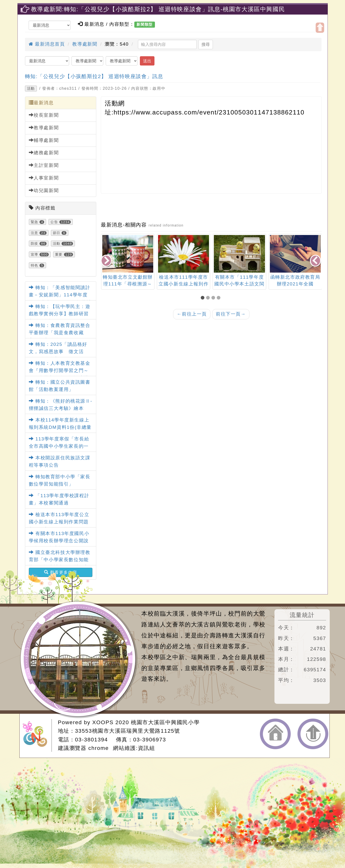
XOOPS (103, 722)
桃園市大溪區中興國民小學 (165, 722)
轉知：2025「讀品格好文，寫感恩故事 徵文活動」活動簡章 (58, 352)
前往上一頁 (192, 314)
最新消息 (41, 103)
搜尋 (206, 44)
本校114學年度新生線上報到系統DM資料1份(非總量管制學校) (60, 427)
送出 (147, 61)
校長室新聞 (44, 115)
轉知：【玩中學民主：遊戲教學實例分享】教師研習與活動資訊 (60, 314)
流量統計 (302, 615)
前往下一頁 (231, 314)
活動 (31, 89)
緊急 (35, 222)
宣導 (35, 254)
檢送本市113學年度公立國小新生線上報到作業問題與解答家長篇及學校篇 (59, 522)
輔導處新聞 (44, 140)
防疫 (35, 243)
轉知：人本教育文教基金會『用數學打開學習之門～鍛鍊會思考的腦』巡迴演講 (60, 371)
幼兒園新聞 (44, 190)
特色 (35, 265)
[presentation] (107, 261)
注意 (35, 233)
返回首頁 (275, 734)
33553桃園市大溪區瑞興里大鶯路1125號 (127, 731)
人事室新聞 (44, 178)
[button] (203, 298)
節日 (57, 233)
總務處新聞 (44, 153)
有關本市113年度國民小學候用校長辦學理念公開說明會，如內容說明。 (59, 541)
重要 (59, 254)
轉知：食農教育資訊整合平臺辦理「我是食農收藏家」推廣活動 (60, 333)
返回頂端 (313, 734)
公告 (54, 222)
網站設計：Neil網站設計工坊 (37, 735)
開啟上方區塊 (320, 28)
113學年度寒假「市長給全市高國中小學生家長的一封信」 (59, 446)
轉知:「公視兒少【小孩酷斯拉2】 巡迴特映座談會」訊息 (94, 76)
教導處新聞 (85, 44)
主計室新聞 (44, 165)
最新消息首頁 (47, 44)
